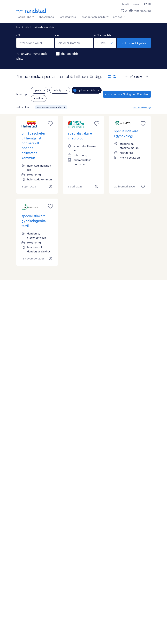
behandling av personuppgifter (36, 634)
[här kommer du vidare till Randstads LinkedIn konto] (19, 583)
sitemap (65, 634)
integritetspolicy (91, 617)
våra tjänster (76, 522)
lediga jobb (26, 17)
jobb (27, 27)
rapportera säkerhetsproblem (103, 628)
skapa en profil (25, 500)
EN (149, 4)
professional (24, 547)
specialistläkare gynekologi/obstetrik (34, 221)
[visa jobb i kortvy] (115, 76)
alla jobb (22, 494)
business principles (74, 622)
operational (23, 541)
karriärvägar (24, 522)
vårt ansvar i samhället (134, 505)
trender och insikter (96, 17)
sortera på (127, 76)
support (137, 4)
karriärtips (23, 558)
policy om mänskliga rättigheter (36, 628)
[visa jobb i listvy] (109, 76)
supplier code (99, 622)
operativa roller (26, 505)
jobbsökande (47, 17)
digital (20, 517)
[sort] (140, 74)
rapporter (74, 553)
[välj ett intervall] (105, 43)
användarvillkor (66, 617)
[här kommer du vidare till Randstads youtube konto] (27, 583)
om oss (119, 17)
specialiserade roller (29, 511)
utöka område (103, 35)
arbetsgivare (69, 17)
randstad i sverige (132, 500)
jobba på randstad (132, 511)
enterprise (75, 517)
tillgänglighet (83, 634)
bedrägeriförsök (70, 628)
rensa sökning (142, 107)
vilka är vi (126, 494)
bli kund (73, 494)
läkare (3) (22, 449)
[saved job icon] (50, 123)
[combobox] (35, 43)
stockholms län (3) (28, 388)
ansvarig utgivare (41, 617)
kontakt (126, 4)
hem (18, 27)
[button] (65, 107)
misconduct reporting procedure (37, 622)
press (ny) (75, 547)
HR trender (75, 541)
